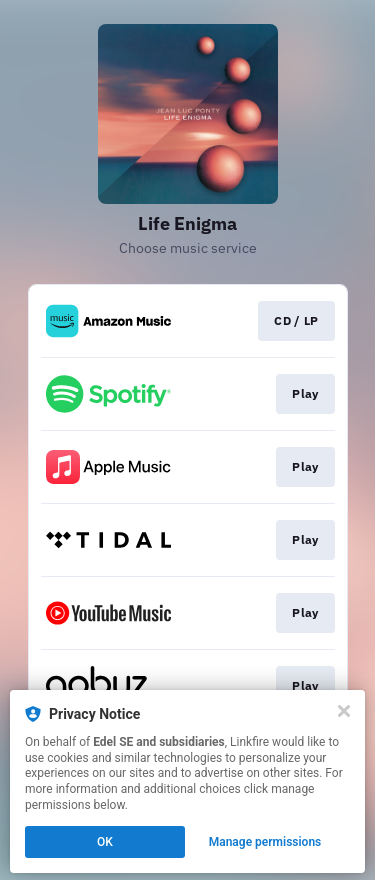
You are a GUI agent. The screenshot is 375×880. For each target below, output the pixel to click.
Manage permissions (265, 842)
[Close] (344, 711)
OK (105, 842)
